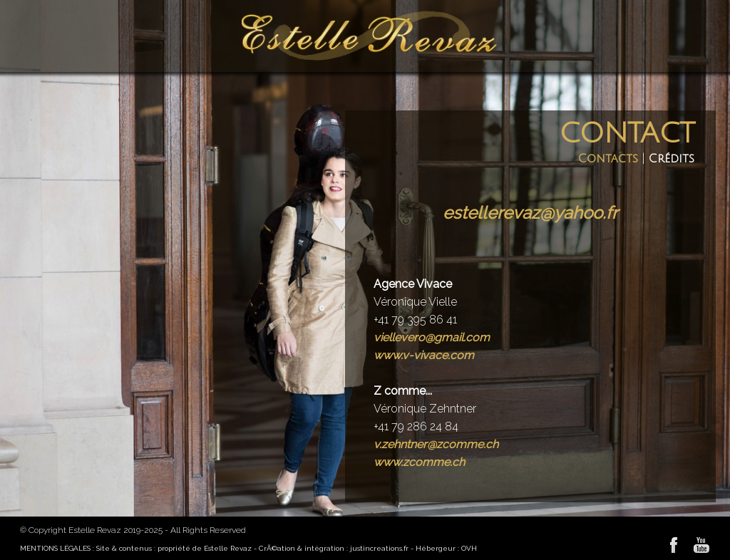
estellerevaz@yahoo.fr (530, 213)
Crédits (672, 159)
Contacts (608, 159)
